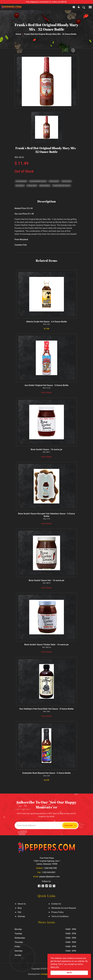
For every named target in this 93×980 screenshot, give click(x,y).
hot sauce (20, 186)
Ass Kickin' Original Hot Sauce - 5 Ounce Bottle (47, 385)
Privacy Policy (57, 912)
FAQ (20, 912)
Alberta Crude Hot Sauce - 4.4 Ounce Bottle (46, 322)
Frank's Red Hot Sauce (61, 186)
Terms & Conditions (60, 916)
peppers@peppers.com (49, 877)
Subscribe (70, 825)
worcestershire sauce (38, 181)
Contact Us (56, 904)
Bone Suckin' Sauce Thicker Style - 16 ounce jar (46, 644)
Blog (20, 908)
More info (55, 967)
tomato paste (21, 181)
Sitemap (21, 916)
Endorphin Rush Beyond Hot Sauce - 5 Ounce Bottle (46, 773)
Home (18, 34)
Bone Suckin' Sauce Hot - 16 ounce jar (46, 580)
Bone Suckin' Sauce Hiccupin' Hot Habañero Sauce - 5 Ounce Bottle (46, 515)
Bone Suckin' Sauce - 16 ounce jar (47, 449)
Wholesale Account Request (64, 908)
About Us (22, 904)
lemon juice (54, 181)
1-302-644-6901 (49, 872)
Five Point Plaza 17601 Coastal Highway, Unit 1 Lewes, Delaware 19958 (47, 861)
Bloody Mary (45, 186)
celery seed (32, 186)
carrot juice (66, 181)
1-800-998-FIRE (50, 868)
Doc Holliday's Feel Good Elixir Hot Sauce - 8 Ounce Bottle (46, 709)
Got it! (69, 973)
